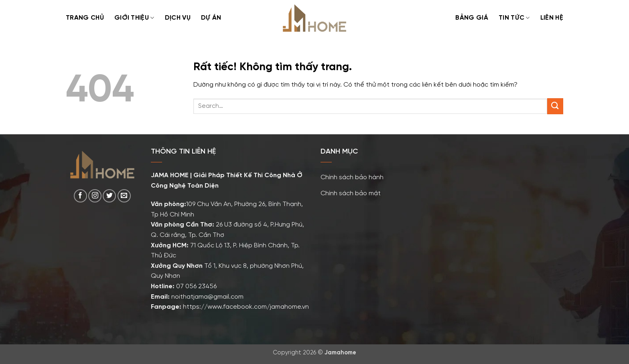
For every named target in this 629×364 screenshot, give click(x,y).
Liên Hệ (552, 18)
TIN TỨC (514, 18)
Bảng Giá (472, 18)
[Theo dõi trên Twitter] (109, 196)
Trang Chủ (85, 18)
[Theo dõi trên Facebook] (80, 196)
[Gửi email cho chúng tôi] (124, 196)
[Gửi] (555, 106)
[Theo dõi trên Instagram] (95, 196)
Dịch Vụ (178, 18)
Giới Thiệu (134, 18)
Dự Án (211, 18)
